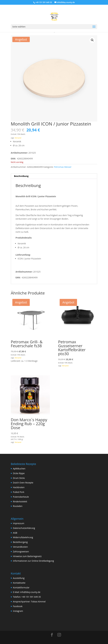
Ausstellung (19, 578)
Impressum (19, 523)
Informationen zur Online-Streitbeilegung (33, 561)
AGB (15, 533)
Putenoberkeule (21, 497)
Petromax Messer (63, 167)
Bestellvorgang (20, 542)
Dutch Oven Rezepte (23, 483)
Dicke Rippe (19, 473)
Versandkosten (20, 547)
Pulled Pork (19, 492)
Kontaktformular (21, 587)
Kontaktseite (19, 583)
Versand (18, 138)
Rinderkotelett (20, 501)
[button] (92, 40)
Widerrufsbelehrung (23, 537)
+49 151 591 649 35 (31, 597)
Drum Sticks (19, 478)
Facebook (18, 606)
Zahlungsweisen (21, 552)
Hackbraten (19, 487)
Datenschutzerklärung (24, 528)
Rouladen (18, 506)
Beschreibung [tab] (21, 176)
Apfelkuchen (19, 469)
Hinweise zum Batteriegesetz (27, 556)
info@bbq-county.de (30, 592)
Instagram (18, 611)
